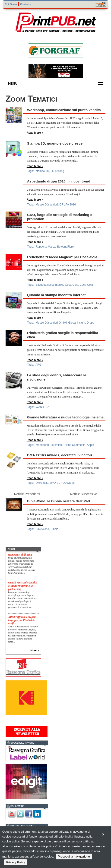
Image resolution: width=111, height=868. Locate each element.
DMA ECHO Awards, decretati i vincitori (60, 455)
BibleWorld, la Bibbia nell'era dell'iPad (59, 501)
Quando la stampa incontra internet (56, 295)
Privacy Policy (16, 862)
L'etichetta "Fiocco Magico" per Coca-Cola (62, 257)
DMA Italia (42, 483)
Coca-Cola (86, 285)
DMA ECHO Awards (62, 483)
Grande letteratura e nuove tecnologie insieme (65, 417)
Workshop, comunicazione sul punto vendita (64, 110)
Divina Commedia (75, 445)
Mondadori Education (49, 445)
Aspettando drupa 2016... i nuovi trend (59, 181)
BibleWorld (42, 529)
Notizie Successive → (86, 494)
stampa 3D (42, 171)
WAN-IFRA (43, 407)
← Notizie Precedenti (25, 494)
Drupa (90, 323)
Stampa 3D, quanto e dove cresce (55, 143)
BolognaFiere (65, 247)
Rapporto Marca (46, 247)
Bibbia (54, 529)
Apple (90, 445)
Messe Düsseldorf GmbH (51, 323)
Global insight (77, 323)
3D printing (57, 171)
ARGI (39, 365)
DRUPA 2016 (68, 205)
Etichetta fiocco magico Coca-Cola (57, 285)
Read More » (35, 133)
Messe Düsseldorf (47, 205)
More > (35, 650)
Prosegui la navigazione (74, 856)
